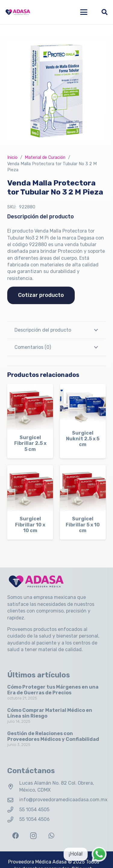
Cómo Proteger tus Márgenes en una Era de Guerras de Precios (53, 690)
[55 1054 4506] (13, 820)
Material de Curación (45, 158)
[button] (84, 12)
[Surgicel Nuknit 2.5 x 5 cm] (83, 405)
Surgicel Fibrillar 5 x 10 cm (83, 524)
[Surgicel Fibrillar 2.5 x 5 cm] (30, 407)
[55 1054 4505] (13, 810)
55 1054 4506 (35, 819)
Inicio (12, 158)
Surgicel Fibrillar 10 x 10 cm (30, 524)
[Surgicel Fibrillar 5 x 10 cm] (83, 488)
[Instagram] (33, 836)
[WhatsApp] (51, 836)
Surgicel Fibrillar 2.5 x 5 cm (30, 443)
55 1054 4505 (34, 810)
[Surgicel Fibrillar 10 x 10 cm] (30, 488)
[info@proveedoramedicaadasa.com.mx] (13, 800)
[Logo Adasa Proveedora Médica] (18, 12)
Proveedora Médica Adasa (37, 862)
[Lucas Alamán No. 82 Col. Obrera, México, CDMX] (13, 787)
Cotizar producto (41, 295)
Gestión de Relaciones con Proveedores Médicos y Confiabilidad (53, 736)
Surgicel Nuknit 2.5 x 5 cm (83, 439)
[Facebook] (16, 836)
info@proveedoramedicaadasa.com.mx (63, 800)
